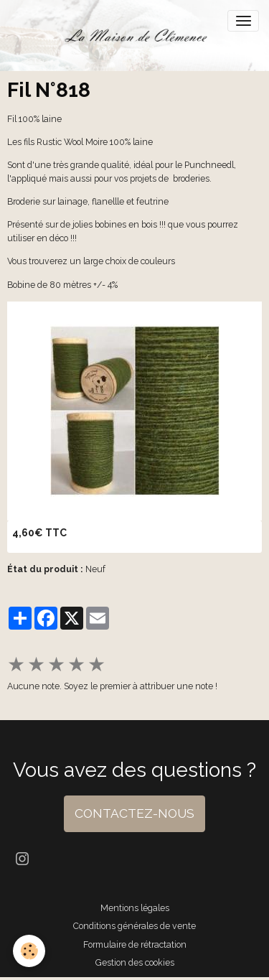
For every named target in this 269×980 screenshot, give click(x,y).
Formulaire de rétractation (135, 944)
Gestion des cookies (135, 962)
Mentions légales (135, 908)
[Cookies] (29, 951)
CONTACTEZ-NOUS (134, 813)
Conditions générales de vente (134, 926)
